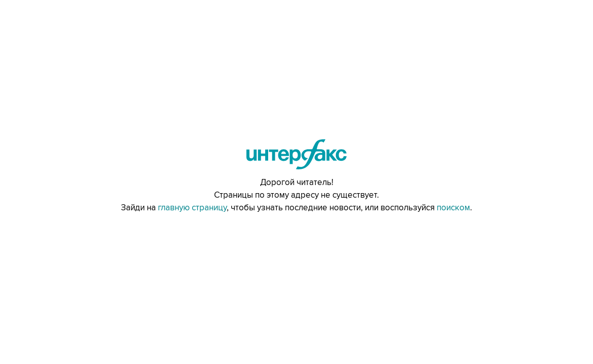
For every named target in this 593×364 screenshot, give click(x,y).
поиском (453, 208)
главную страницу (192, 208)
